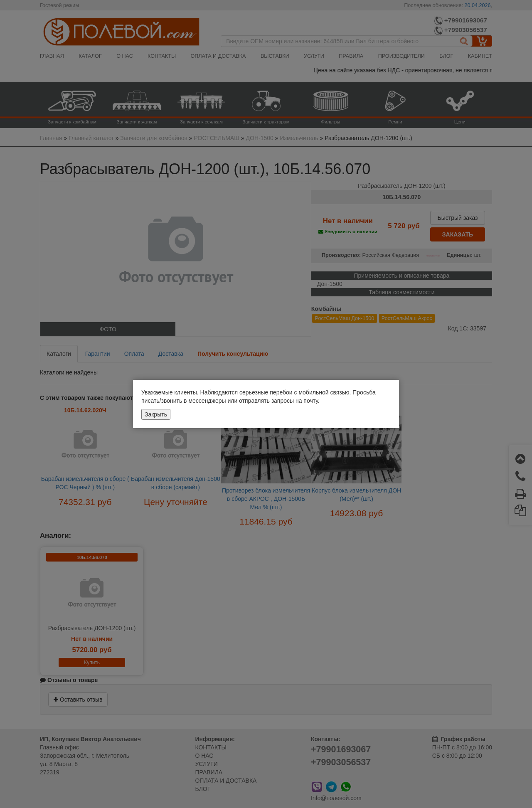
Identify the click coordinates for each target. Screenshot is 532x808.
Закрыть (156, 414)
